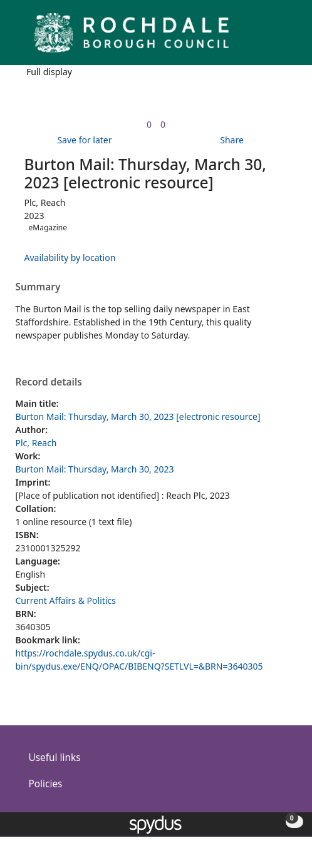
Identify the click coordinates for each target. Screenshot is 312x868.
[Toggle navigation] (283, 37)
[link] (149, 124)
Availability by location (70, 258)
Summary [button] (38, 287)
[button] (268, 37)
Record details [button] (49, 382)
